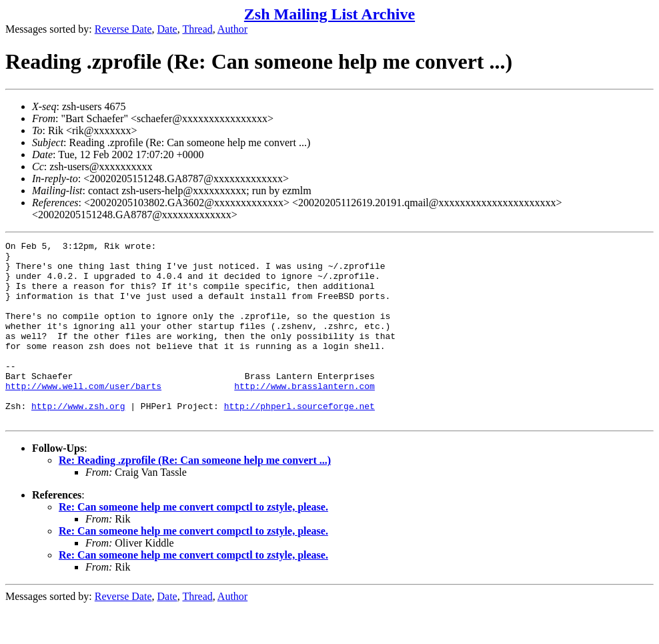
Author (232, 29)
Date (167, 29)
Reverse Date (123, 29)
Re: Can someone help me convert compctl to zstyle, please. (193, 543)
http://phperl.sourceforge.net (299, 440)
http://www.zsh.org (78, 440)
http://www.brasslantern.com (304, 416)
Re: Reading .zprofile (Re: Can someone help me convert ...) (195, 496)
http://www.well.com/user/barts (83, 416)
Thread (197, 29)
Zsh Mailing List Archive (329, 14)
